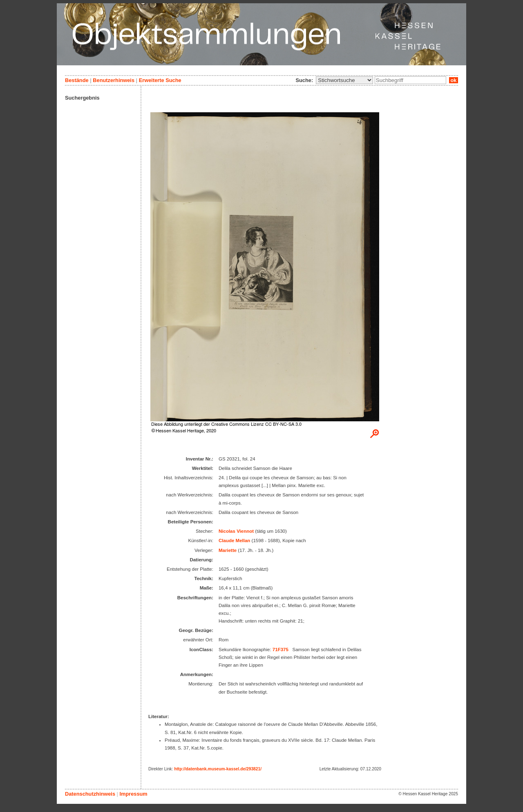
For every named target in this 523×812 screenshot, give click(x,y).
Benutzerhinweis (114, 80)
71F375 (280, 650)
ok (454, 80)
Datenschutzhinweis (90, 794)
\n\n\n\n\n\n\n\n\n (344, 80)
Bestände (77, 80)
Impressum (133, 794)
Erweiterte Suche (160, 80)
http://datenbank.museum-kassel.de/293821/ (218, 769)
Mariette (228, 550)
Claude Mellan (234, 541)
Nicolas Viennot (236, 531)
